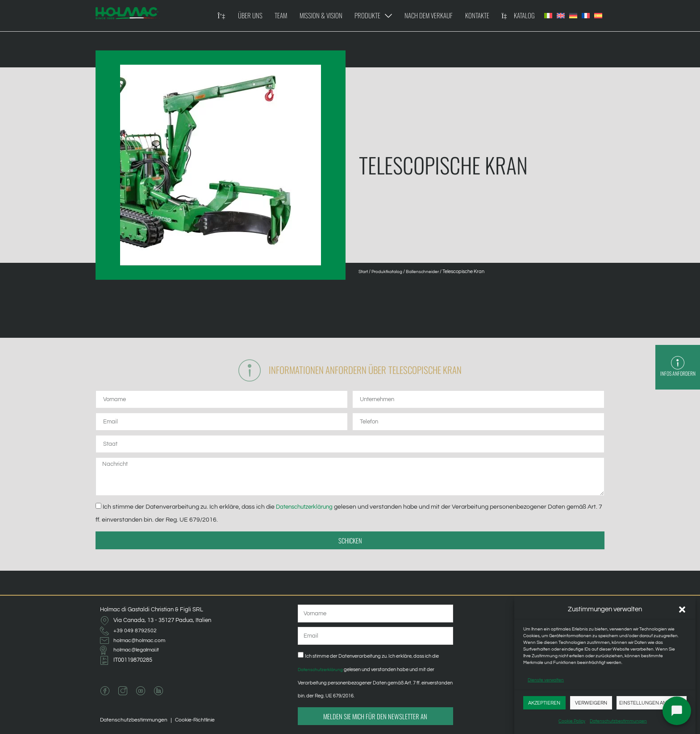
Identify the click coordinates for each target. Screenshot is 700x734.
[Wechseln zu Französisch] (586, 16)
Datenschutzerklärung (308, 509)
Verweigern (591, 703)
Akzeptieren (544, 703)
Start (364, 272)
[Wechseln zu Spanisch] (598, 16)
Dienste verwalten (546, 680)
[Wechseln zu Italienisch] (548, 16)
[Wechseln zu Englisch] (561, 16)
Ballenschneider (430, 272)
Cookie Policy (572, 721)
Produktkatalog (391, 272)
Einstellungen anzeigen (652, 703)
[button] (682, 610)
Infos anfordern (678, 374)
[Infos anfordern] (678, 360)
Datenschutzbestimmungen (618, 721)
